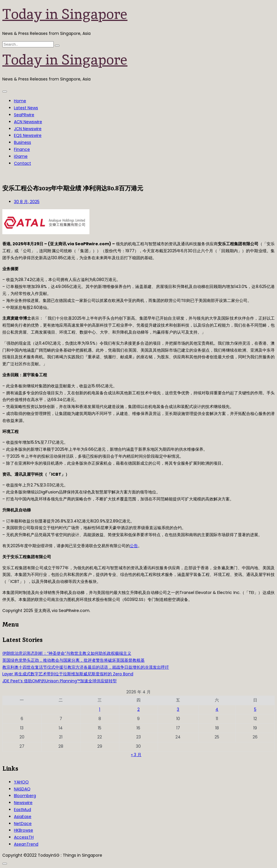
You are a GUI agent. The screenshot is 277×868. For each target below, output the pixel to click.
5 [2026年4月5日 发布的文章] (255, 709)
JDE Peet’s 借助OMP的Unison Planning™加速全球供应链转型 (60, 681)
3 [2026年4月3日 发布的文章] (178, 709)
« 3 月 (136, 755)
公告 (134, 546)
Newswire (23, 803)
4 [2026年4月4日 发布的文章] (217, 709)
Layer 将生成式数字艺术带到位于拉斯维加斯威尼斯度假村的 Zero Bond (68, 674)
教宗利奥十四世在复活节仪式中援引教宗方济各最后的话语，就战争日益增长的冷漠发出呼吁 (86, 667)
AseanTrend (26, 844)
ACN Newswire (28, 122)
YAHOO (21, 782)
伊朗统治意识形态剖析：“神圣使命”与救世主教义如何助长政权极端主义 (67, 653)
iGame (21, 156)
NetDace (23, 824)
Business (23, 142)
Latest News (26, 108)
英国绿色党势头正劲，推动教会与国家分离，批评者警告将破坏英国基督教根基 (73, 660)
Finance (22, 149)
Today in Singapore (65, 14)
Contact (23, 163)
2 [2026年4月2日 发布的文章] (138, 709)
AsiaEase (23, 817)
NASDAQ (22, 789)
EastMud (23, 810)
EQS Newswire (28, 135)
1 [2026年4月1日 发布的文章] (100, 709)
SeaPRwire (24, 115)
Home (20, 101)
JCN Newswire (28, 129)
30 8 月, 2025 (27, 202)
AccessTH (24, 837)
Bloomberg (25, 796)
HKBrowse (24, 830)
